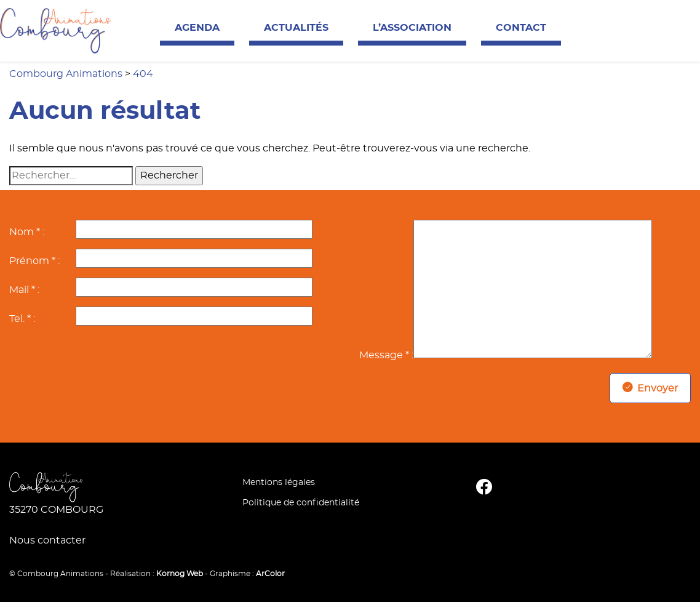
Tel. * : (22, 319)
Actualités (296, 28)
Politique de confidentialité (301, 503)
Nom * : (27, 232)
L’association (412, 28)
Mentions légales (279, 483)
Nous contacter (47, 540)
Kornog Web (180, 574)
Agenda (197, 28)
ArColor (270, 574)
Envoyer (650, 388)
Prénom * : (34, 261)
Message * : (386, 355)
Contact (521, 28)
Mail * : (24, 290)
